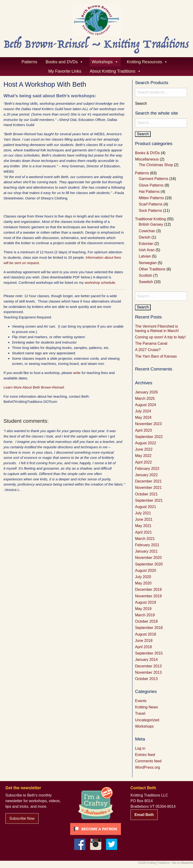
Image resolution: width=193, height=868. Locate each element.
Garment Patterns (153, 179)
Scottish (145, 275)
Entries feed (145, 755)
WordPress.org (147, 767)
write (77, 373)
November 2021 (148, 488)
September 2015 (149, 653)
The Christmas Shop (156, 165)
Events (141, 701)
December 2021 (148, 481)
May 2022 (143, 456)
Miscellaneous (147, 159)
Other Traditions (152, 269)
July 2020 (143, 577)
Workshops (144, 726)
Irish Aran (147, 250)
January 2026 (146, 392)
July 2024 (143, 411)
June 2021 (144, 519)
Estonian (146, 244)
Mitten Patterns (151, 198)
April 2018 (143, 647)
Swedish (146, 282)
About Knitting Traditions (115, 71)
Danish (145, 237)
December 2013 (148, 666)
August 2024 (146, 405)
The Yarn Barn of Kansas (156, 356)
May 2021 (143, 526)
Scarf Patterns (151, 204)
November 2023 (148, 424)
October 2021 (146, 494)
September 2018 (149, 628)
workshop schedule (100, 282)
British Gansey (151, 224)
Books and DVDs (64, 62)
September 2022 (149, 437)
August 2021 (146, 507)
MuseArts (187, 863)
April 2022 (143, 462)
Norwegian (148, 263)
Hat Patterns (149, 192)
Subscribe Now (22, 818)
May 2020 (143, 583)
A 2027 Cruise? (148, 350)
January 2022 (146, 475)
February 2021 (147, 545)
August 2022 (146, 443)
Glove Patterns (151, 185)
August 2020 (146, 571)
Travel (140, 713)
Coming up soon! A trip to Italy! (160, 337)
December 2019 (148, 589)
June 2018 (144, 641)
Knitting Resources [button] (147, 62)
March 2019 (145, 615)
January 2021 (146, 551)
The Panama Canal (151, 343)
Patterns (29, 62)
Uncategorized (147, 720)
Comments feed (148, 761)
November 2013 (148, 672)
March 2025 (145, 398)
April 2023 (143, 430)
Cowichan (147, 231)
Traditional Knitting (150, 219)
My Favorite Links (65, 71)
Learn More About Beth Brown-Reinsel (34, 387)
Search (141, 104)
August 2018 (146, 634)
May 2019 (143, 609)
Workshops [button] (105, 62)
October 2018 (146, 621)
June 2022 (144, 449)
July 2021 (143, 513)
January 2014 (146, 660)
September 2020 (149, 564)
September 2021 (149, 500)
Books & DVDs (147, 153)
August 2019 (146, 602)
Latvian (145, 256)
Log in (140, 748)
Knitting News (146, 707)
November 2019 (148, 596)
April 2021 (143, 532)
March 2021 (145, 539)
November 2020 (148, 558)
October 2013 (146, 679)
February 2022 (147, 469)
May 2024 (143, 417)
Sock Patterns (150, 211)
